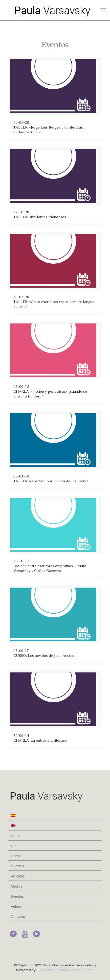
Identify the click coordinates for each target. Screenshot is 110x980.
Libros (16, 856)
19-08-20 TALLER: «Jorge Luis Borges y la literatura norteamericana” (49, 127)
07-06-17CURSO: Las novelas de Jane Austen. (44, 653)
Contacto (18, 917)
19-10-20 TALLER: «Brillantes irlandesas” (40, 215)
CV (13, 846)
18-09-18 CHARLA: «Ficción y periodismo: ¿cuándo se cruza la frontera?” (50, 391)
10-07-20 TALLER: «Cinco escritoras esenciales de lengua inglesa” (54, 302)
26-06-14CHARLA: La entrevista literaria (40, 738)
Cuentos (17, 866)
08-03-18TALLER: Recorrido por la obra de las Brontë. (51, 479)
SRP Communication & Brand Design (65, 970)
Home (16, 836)
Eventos (17, 896)
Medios (17, 886)
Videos (16, 907)
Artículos (18, 876)
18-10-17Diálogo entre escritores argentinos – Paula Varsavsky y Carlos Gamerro (50, 566)
